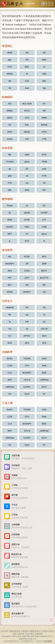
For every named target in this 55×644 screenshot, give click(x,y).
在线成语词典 (15, 631)
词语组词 (25, 631)
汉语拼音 (21, 634)
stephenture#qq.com (27, 639)
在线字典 (30, 4)
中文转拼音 (30, 634)
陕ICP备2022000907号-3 (42, 636)
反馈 (52, 620)
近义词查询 (44, 631)
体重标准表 (34, 631)
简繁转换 (39, 634)
